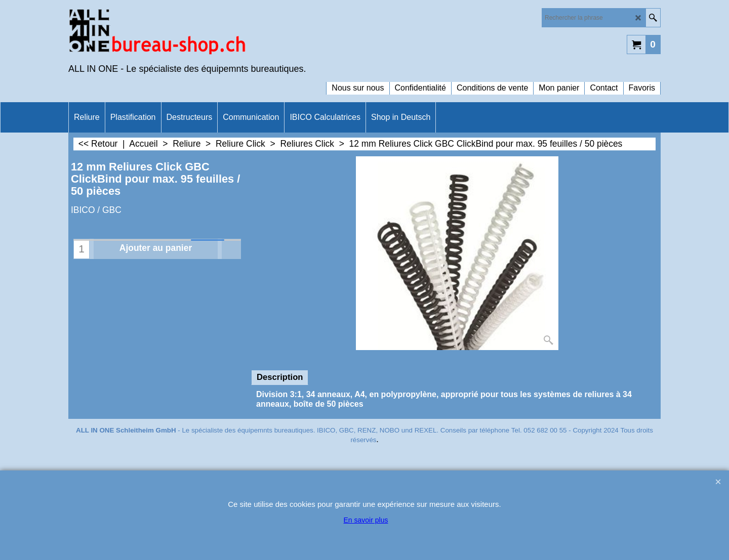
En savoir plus (366, 520)
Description (280, 377)
